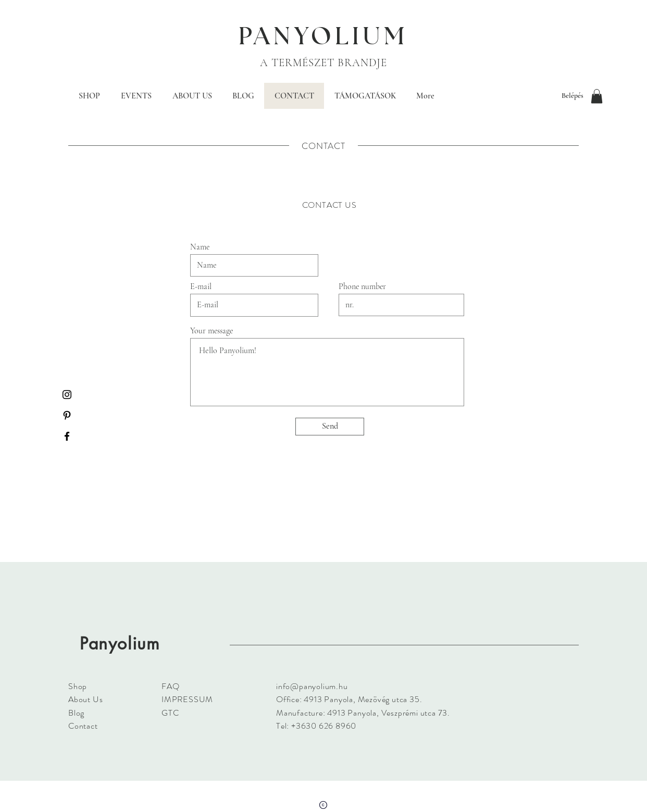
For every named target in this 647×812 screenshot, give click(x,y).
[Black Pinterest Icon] (67, 415)
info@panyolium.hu (312, 686)
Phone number (362, 286)
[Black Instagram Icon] (67, 395)
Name (200, 247)
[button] (597, 96)
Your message (211, 331)
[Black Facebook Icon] (67, 436)
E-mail (201, 286)
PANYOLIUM (323, 37)
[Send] (330, 427)
